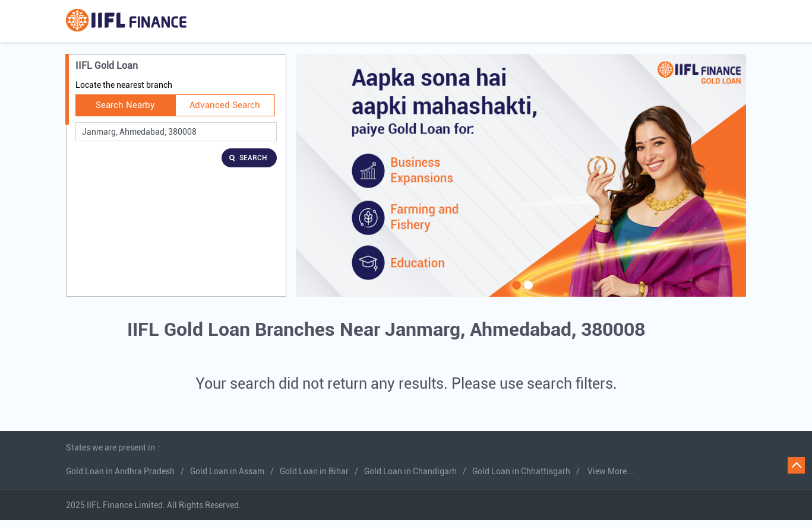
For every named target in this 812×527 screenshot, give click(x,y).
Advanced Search (225, 105)
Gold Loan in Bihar (314, 471)
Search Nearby (125, 105)
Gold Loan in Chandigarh (410, 471)
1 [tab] (515, 293)
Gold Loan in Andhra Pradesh (120, 471)
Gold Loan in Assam (227, 471)
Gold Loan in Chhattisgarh (521, 471)
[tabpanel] (521, 175)
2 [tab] (527, 293)
